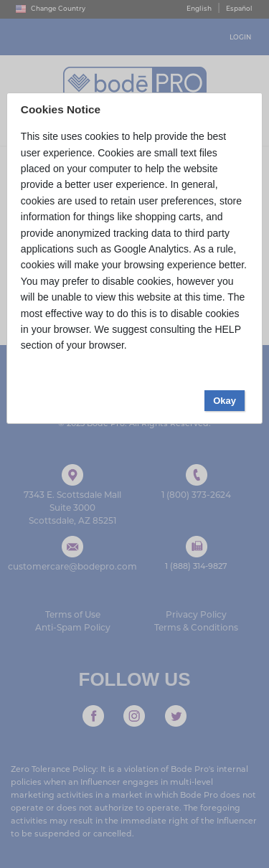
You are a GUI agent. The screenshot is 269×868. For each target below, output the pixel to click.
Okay (225, 401)
